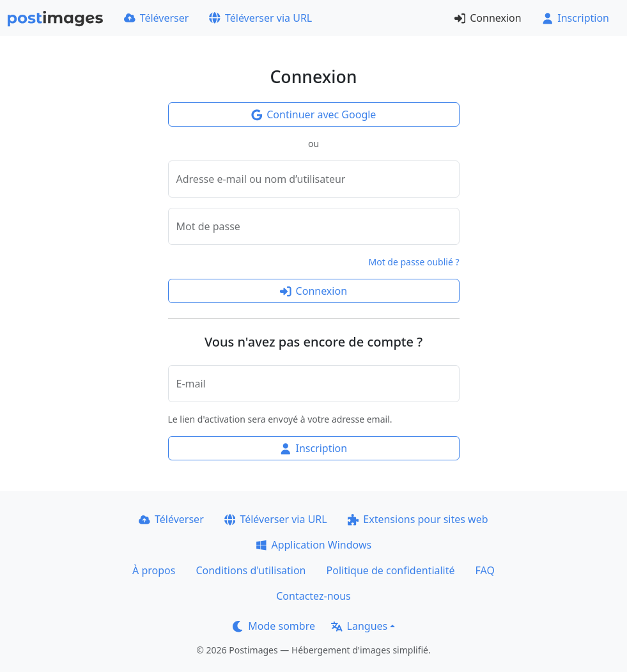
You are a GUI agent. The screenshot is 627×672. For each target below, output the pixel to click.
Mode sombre (274, 626)
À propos (154, 570)
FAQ (485, 570)
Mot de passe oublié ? (414, 262)
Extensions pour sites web (418, 519)
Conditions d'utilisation (251, 570)
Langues (359, 626)
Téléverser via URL (260, 18)
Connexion (488, 18)
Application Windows (313, 545)
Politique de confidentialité (391, 570)
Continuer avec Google (314, 114)
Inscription (576, 18)
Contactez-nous (313, 596)
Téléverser (156, 18)
